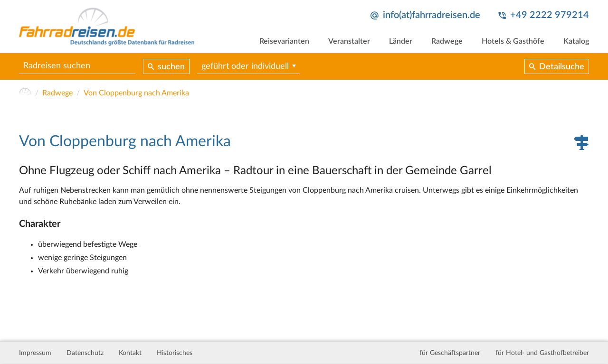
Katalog (576, 41)
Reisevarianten (284, 41)
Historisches (175, 353)
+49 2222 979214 (550, 15)
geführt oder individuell (245, 66)
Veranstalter (349, 41)
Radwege (447, 41)
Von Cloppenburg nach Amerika (136, 93)
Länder (401, 41)
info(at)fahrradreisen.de (432, 15)
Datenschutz (85, 353)
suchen (171, 67)
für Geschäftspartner (450, 353)
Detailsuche (562, 67)
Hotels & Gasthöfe (513, 41)
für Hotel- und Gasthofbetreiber (542, 353)
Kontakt (130, 353)
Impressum (35, 353)
